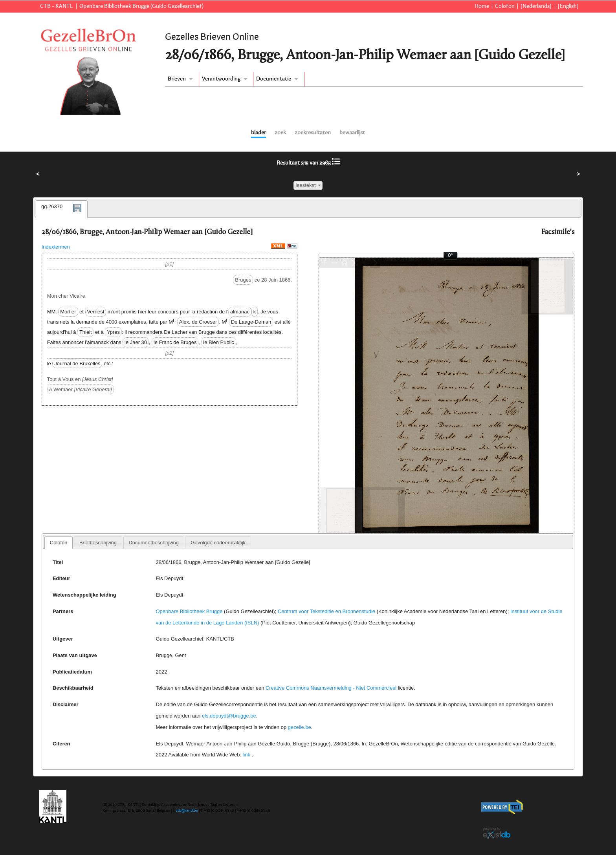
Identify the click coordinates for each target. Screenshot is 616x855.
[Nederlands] (536, 6)
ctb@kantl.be (187, 811)
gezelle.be (300, 727)
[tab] (62, 209)
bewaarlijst (352, 133)
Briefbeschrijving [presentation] (98, 543)
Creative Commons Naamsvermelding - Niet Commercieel (331, 688)
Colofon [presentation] (59, 543)
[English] (568, 6)
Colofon (505, 6)
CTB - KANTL (57, 6)
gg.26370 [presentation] (52, 206)
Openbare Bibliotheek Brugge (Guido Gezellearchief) (141, 6)
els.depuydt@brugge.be (229, 716)
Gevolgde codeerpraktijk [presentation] (218, 543)
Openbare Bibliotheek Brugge (189, 611)
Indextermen (56, 247)
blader (258, 133)
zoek (280, 133)
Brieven (177, 79)
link (247, 755)
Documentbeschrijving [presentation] (153, 543)
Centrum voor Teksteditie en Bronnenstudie (326, 611)
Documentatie (274, 79)
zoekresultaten (313, 133)
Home (482, 6)
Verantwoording (221, 79)
